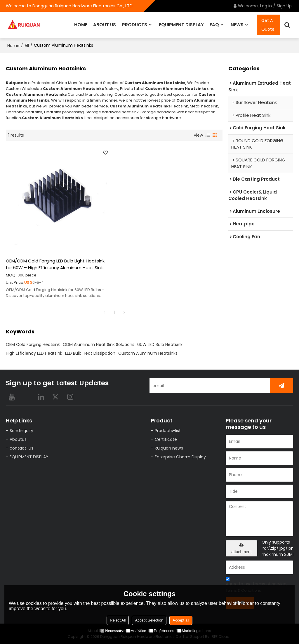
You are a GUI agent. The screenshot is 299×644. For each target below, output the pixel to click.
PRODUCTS (135, 25)
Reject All (118, 620)
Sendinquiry (21, 431)
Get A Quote (268, 25)
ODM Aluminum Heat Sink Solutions (99, 344)
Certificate (166, 439)
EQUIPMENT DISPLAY (181, 25)
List (208, 135)
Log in (266, 6)
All (27, 46)
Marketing (188, 631)
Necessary (112, 631)
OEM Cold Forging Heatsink (33, 344)
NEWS (237, 25)
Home (13, 46)
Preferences (162, 631)
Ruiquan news (169, 448)
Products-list (168, 431)
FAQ (214, 25)
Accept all (181, 620)
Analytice (136, 631)
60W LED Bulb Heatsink (160, 344)
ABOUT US (105, 25)
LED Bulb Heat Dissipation (90, 353)
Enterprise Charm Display (180, 457)
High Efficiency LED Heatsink (34, 353)
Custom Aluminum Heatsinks (148, 353)
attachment (241, 549)
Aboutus (18, 439)
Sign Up (284, 6)
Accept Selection (149, 620)
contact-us (21, 448)
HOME (81, 25)
